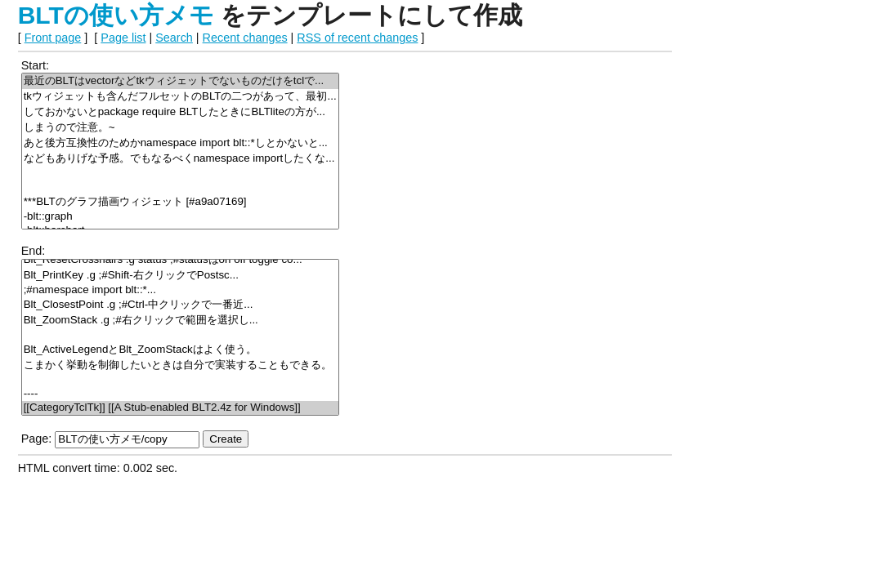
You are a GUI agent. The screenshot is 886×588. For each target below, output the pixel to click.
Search (174, 38)
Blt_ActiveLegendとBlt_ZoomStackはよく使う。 (180, 350)
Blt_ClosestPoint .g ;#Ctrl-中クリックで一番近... (180, 305)
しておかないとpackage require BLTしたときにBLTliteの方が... (180, 112)
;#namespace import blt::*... (180, 290)
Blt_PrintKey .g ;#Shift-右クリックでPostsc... (180, 276)
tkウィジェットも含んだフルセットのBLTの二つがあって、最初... (180, 97)
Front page (53, 38)
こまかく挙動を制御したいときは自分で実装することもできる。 (180, 365)
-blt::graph (180, 217)
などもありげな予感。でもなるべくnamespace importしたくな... (180, 159)
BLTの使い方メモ (116, 15)
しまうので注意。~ (180, 128)
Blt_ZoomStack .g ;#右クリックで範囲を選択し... (180, 321)
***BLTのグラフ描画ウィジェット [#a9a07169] (180, 202)
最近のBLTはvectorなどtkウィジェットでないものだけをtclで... (180, 81)
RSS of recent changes (357, 38)
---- (180, 394)
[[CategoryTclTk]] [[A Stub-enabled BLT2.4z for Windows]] (180, 408)
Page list (123, 38)
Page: (37, 439)
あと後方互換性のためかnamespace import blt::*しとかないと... (180, 143)
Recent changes (245, 38)
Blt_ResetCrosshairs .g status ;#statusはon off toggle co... (180, 260)
